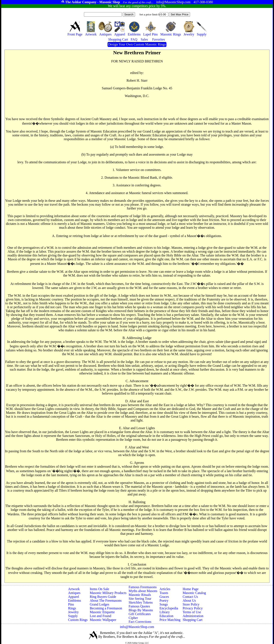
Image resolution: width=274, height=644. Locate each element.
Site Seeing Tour (140, 599)
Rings (72, 608)
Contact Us (190, 597)
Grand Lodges (99, 604)
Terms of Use (192, 612)
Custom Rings (78, 620)
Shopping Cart (193, 620)
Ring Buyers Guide (103, 597)
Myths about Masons (143, 591)
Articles (165, 589)
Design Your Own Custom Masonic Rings (137, 44)
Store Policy (191, 604)
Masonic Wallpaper (103, 620)
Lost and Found (100, 616)
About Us (189, 601)
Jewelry (73, 612)
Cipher (133, 618)
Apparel (74, 597)
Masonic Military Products (108, 593)
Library (165, 612)
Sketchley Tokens (141, 602)
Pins (71, 604)
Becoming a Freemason (106, 608)
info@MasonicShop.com (137, 627)
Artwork (74, 589)
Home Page (191, 589)
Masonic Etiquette (102, 612)
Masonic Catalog (194, 593)
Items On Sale (99, 589)
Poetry (164, 601)
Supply (73, 616)
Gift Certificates (140, 614)
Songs (164, 604)
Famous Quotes (139, 606)
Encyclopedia (169, 608)
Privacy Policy (193, 608)
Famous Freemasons (143, 587)
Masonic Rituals (140, 595)
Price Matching (170, 620)
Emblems (74, 601)
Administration (193, 616)
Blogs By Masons (141, 610)
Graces (164, 597)
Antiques (74, 593)
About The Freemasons (106, 601)
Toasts (164, 593)
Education (166, 616)
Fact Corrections (140, 622)
